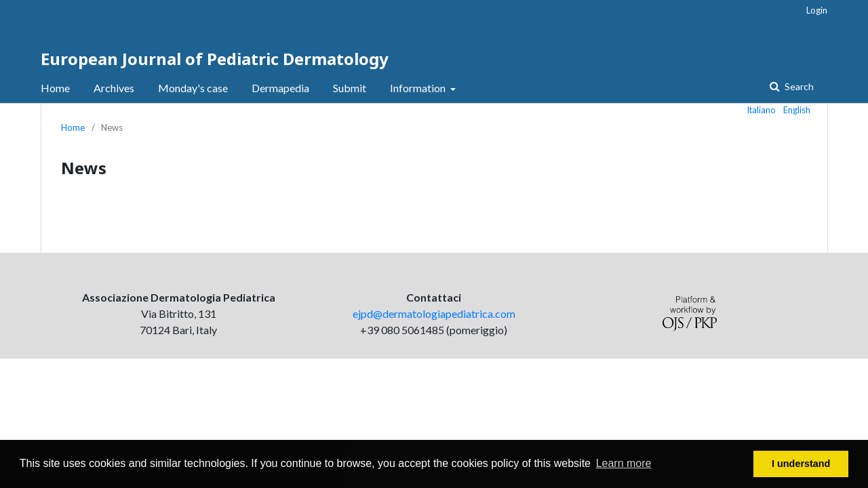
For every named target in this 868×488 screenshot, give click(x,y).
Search (798, 86)
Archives (114, 88)
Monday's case (193, 88)
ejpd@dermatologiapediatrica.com (434, 313)
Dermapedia (280, 88)
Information (419, 88)
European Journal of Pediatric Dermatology (215, 59)
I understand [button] (801, 464)
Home (55, 88)
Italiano (762, 110)
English (797, 110)
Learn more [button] (624, 463)
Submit (350, 88)
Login (817, 10)
